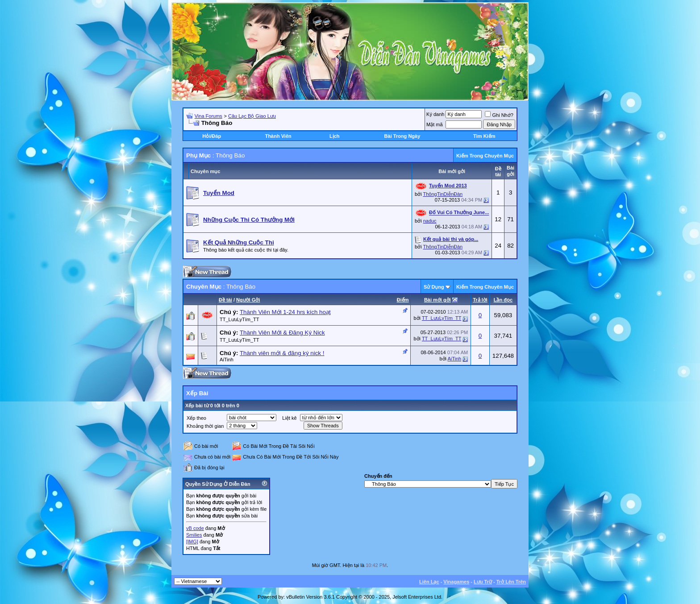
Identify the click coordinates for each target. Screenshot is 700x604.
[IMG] (192, 542)
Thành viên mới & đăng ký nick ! (282, 353)
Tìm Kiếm (484, 136)
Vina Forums (208, 116)
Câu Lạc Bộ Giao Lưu (252, 116)
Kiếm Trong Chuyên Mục (485, 156)
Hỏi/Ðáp (212, 136)
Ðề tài (225, 300)
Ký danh (435, 114)
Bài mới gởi (437, 300)
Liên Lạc (429, 582)
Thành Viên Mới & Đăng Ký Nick (282, 333)
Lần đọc (503, 300)
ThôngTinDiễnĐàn (443, 194)
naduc (430, 221)
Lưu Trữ (483, 582)
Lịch (335, 136)
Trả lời (480, 300)
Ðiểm (403, 300)
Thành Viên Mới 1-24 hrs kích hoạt (285, 312)
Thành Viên (278, 136)
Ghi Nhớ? (499, 115)
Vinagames (456, 582)
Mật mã (435, 124)
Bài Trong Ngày (402, 136)
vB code (195, 528)
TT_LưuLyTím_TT (240, 319)
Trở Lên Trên (511, 582)
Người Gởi (248, 300)
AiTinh (227, 360)
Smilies (194, 535)
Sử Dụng (434, 287)
